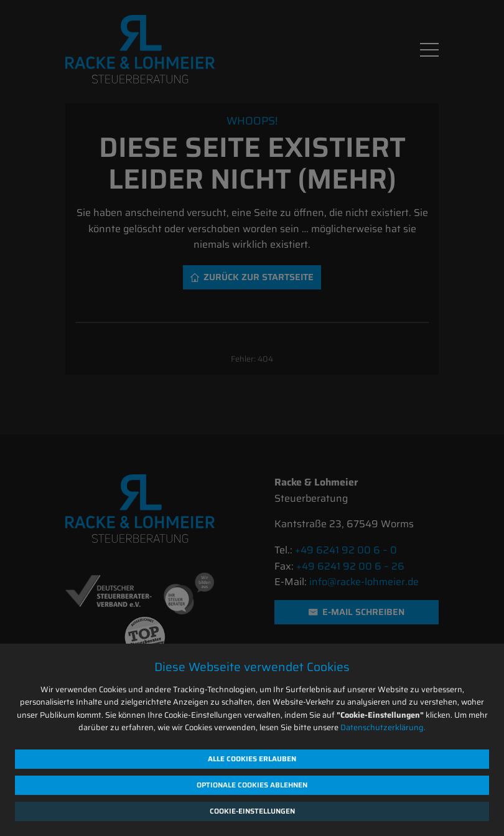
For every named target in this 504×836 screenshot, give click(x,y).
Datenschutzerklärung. (383, 727)
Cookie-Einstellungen (252, 811)
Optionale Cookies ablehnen (252, 785)
